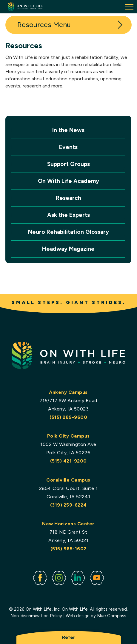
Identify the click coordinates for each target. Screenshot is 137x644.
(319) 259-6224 (68, 505)
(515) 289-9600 (69, 417)
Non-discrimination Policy (37, 616)
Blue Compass (112, 616)
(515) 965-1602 (68, 549)
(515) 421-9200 (68, 461)
